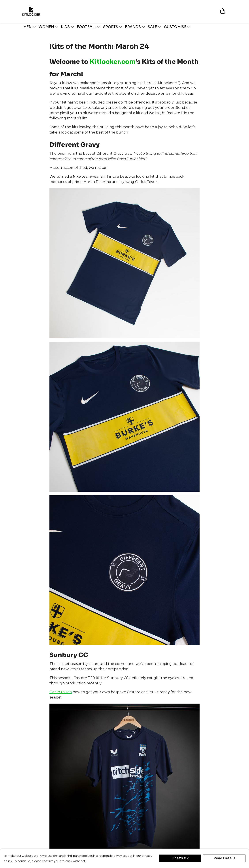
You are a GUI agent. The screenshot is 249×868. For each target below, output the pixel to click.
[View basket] (223, 7)
